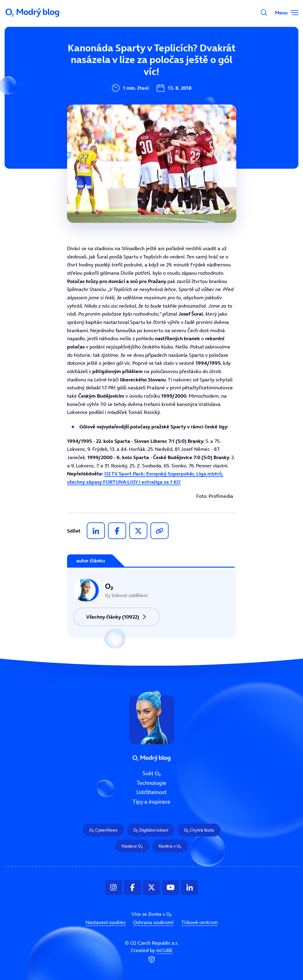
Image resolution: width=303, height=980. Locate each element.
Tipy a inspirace (151, 802)
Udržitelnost (151, 793)
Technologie (151, 783)
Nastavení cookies (106, 922)
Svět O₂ (152, 773)
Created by (152, 956)
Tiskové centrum (199, 922)
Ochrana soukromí (153, 922)
